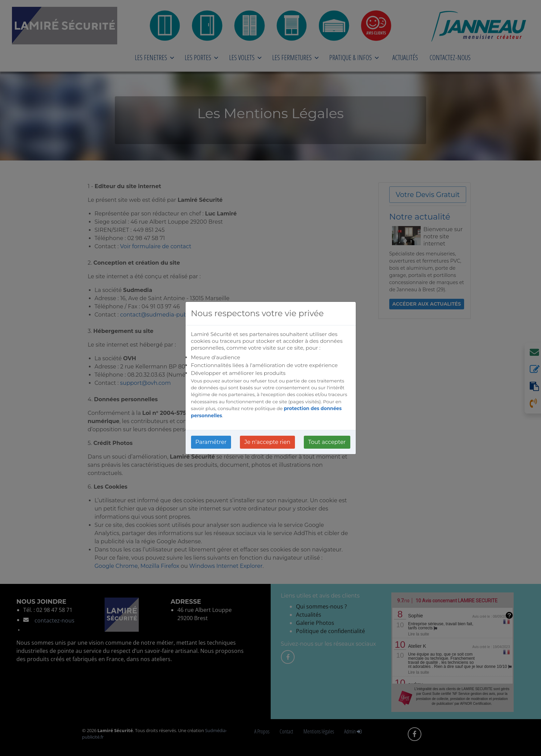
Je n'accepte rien (267, 442)
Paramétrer (211, 442)
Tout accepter (327, 442)
